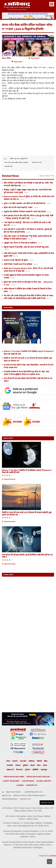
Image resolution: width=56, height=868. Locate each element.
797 (16, 256)
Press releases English (38, 777)
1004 (14, 226)
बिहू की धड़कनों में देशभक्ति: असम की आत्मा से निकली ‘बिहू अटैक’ (26, 247)
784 (28, 271)
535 (29, 232)
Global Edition (44, 781)
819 (36, 208)
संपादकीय (10, 765)
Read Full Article (9, 479)
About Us (6, 795)
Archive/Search (10, 799)
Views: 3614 (17, 62)
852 (32, 261)
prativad (53, 856)
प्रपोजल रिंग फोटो (37, 163)
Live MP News (28, 781)
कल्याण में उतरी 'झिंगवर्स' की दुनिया (16, 260)
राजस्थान (15, 761)
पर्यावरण (18, 765)
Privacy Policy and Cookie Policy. (30, 795)
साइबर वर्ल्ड (10, 770)
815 (36, 265)
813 (27, 193)
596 (49, 204)
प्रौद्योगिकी (35, 770)
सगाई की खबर (9, 166)
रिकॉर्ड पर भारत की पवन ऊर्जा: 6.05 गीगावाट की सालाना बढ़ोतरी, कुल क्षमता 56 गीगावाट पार (27, 513)
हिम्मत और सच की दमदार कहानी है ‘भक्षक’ (18, 207)
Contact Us (25, 799)
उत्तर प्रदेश (23, 761)
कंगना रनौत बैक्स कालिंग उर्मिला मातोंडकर (16, 163)
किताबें (32, 765)
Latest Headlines (11, 781)
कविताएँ (39, 761)
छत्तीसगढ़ (31, 761)
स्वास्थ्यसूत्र (44, 770)
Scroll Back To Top (46, 176)
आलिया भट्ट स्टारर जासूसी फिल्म (19, 159)
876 (11, 292)
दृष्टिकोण (25, 765)
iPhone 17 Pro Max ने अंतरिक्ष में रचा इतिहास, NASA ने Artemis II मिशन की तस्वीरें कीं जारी (27, 471)
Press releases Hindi (14, 777)
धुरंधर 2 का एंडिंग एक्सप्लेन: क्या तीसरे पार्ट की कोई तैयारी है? (25, 203)
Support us (32, 785)
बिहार (46, 761)
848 (13, 278)
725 (23, 200)
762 (49, 299)
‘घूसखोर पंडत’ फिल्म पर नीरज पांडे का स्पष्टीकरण (20, 243)
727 (40, 243)
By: (34, 58)
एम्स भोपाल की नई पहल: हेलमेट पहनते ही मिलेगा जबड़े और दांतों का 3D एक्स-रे (27, 556)
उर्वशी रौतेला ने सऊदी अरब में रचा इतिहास (18, 264)
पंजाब (8, 761)
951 (7, 250)
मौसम (39, 765)
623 (14, 285)
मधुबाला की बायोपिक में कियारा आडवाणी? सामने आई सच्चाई (25, 212)
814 (49, 212)
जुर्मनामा (27, 770)
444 (24, 186)
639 (30, 239)
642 (34, 219)
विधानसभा (19, 770)
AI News (20, 785)
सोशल (45, 765)
